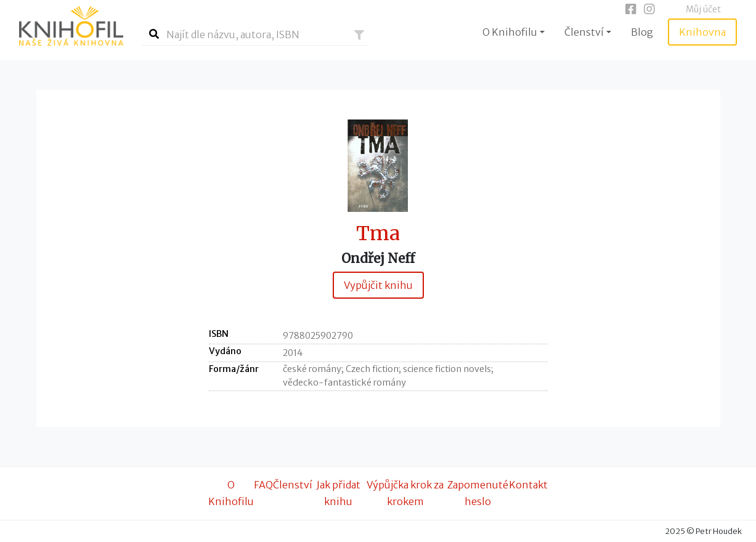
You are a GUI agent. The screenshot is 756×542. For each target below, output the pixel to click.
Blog (642, 32)
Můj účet (703, 9)
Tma (378, 234)
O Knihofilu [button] (510, 32)
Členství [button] (584, 32)
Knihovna (702, 32)
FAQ (263, 485)
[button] (359, 35)
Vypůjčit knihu (378, 285)
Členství (293, 485)
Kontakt (528, 485)
